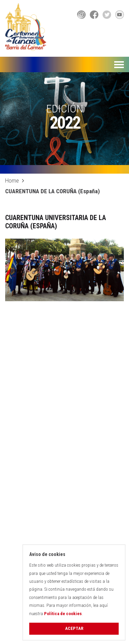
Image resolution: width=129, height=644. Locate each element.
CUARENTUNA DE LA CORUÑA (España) (52, 191)
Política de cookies (63, 614)
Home (12, 181)
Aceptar (74, 628)
